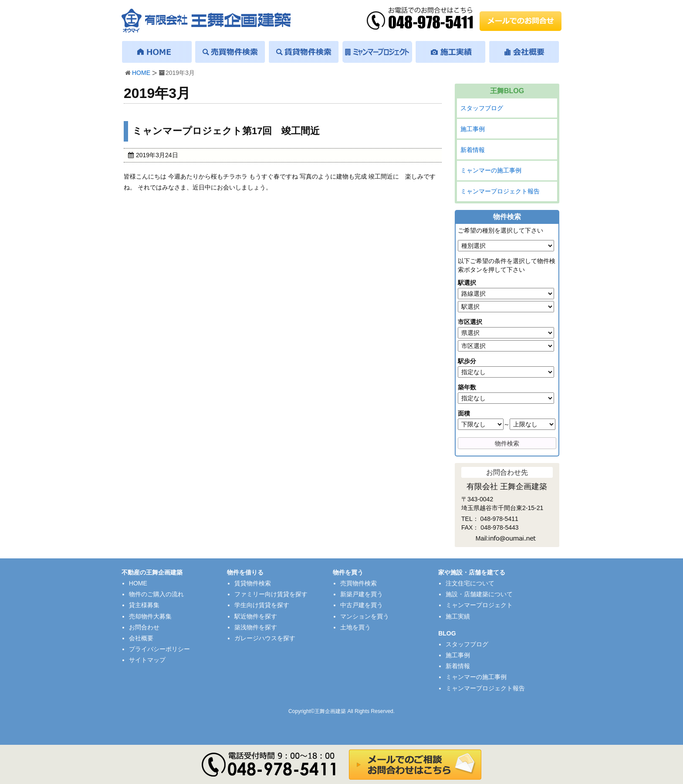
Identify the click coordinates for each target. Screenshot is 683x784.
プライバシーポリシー (159, 649)
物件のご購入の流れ (156, 594)
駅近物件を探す (256, 616)
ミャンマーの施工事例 (491, 170)
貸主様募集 (144, 605)
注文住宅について (470, 583)
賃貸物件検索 (253, 583)
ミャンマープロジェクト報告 (500, 191)
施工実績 (458, 616)
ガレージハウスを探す (265, 638)
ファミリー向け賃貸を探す (271, 594)
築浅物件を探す (256, 627)
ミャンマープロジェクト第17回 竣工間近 (226, 131)
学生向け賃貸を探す (262, 605)
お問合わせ (144, 627)
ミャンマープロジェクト (479, 605)
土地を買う (355, 627)
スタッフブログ (482, 108)
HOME (141, 73)
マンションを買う (365, 616)
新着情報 (473, 150)
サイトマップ (147, 660)
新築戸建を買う (362, 594)
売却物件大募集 (150, 616)
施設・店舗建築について (479, 594)
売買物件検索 (358, 583)
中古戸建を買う (362, 605)
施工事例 (473, 129)
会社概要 (141, 638)
